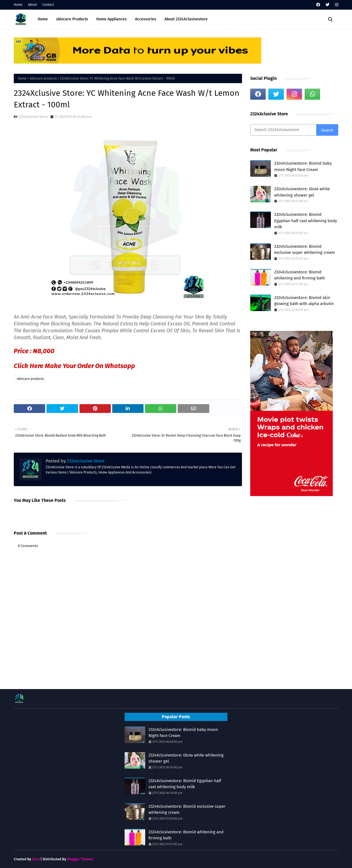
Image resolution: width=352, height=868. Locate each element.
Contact (48, 5)
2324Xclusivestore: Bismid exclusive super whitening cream (305, 250)
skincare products (43, 78)
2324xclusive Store (33, 117)
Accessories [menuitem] (146, 19)
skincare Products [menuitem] (72, 19)
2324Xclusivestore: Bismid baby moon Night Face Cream (303, 166)
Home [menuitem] (43, 19)
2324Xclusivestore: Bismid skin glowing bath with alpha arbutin (304, 301)
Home (18, 5)
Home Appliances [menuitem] (112, 19)
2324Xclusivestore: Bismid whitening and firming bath (300, 275)
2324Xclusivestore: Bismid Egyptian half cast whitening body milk (306, 221)
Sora (36, 859)
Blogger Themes (80, 859)
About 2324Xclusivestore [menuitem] (186, 19)
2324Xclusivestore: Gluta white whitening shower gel (302, 192)
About (32, 5)
